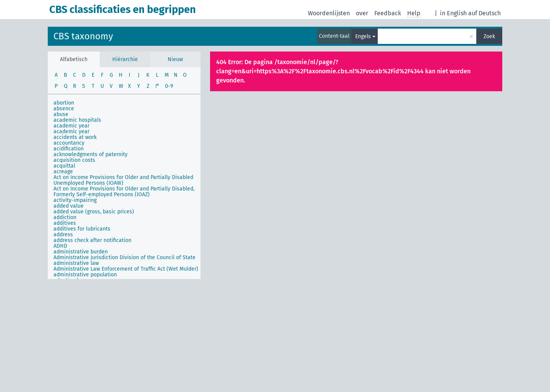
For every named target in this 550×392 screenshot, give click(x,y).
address (63, 235)
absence (64, 109)
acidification (69, 149)
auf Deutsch (484, 13)
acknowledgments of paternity (91, 154)
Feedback (388, 13)
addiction (65, 217)
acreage (63, 172)
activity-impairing (75, 200)
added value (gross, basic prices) (94, 212)
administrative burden (81, 252)
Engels (363, 36)
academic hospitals (77, 120)
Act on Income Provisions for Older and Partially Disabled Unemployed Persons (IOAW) (123, 180)
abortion (64, 103)
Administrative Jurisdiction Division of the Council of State (125, 257)
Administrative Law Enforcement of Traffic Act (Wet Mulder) (126, 269)
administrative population (85, 275)
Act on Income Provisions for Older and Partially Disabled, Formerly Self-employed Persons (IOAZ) (124, 192)
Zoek (489, 36)
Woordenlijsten (329, 13)
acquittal (64, 166)
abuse (61, 114)
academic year (71, 126)
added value (69, 206)
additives (65, 223)
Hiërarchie (125, 59)
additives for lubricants (82, 229)
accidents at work (75, 137)
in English (453, 13)
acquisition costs (74, 160)
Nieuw (175, 59)
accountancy (69, 143)
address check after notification (92, 240)
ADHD (60, 246)
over (362, 13)
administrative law (76, 263)
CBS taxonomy (83, 36)
